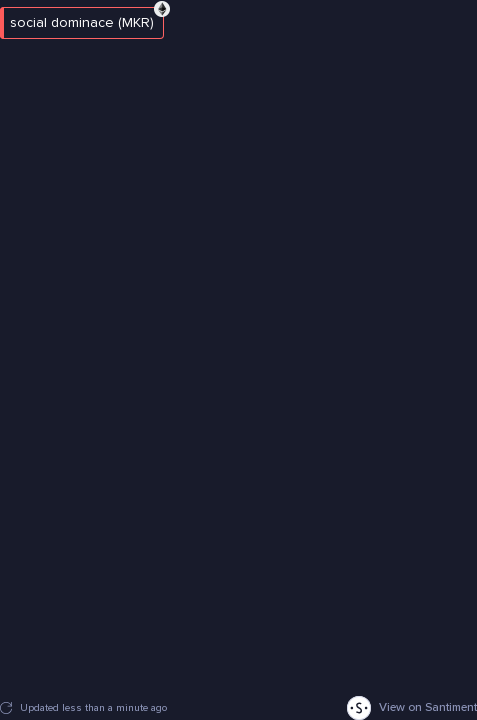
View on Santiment (412, 708)
